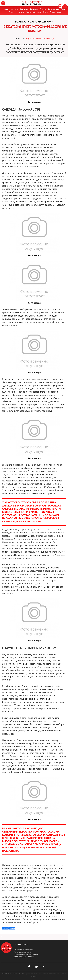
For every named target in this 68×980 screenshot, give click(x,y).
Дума (59, 12)
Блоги (63, 9)
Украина (13, 12)
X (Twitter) (5, 929)
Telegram (12, 929)
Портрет (43, 9)
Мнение (6, 9)
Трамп (39, 12)
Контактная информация (23, 949)
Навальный (30, 12)
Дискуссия (15, 9)
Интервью (24, 9)
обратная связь (21, 944)
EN (60, 7)
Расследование (53, 9)
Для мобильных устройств (24, 957)
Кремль (53, 12)
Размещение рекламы (22, 952)
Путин (45, 12)
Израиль (21, 12)
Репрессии (34, 9)
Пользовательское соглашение (26, 954)
